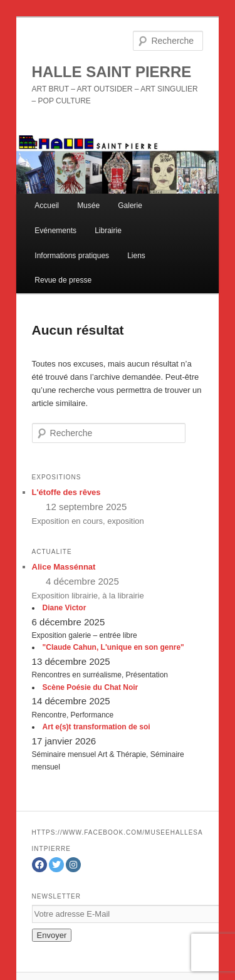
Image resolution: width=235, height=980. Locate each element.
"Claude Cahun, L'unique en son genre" (113, 647)
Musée (88, 206)
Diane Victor (65, 608)
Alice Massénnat (64, 567)
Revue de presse (63, 280)
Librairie (108, 231)
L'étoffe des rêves (66, 492)
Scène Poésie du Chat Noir (91, 687)
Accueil (47, 206)
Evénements (55, 231)
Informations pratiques (72, 256)
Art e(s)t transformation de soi (97, 727)
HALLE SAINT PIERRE (112, 72)
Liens (136, 256)
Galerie (130, 206)
